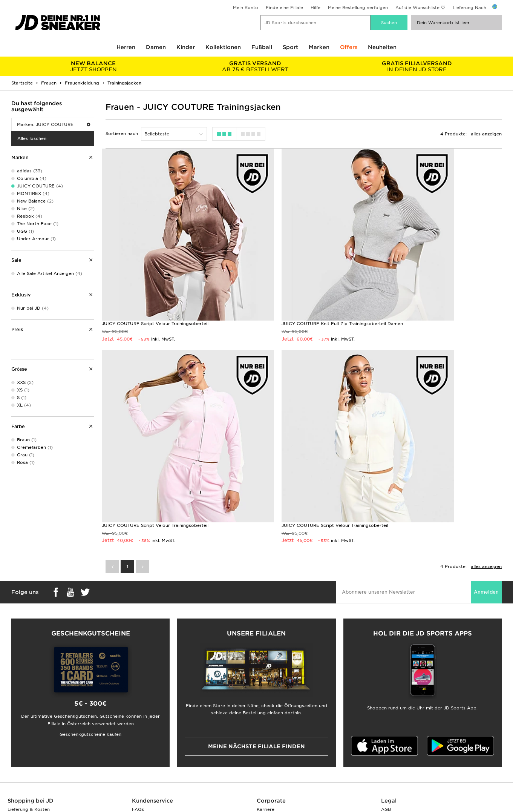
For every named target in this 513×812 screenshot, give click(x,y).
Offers (349, 47)
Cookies (390, 753)
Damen (156, 47)
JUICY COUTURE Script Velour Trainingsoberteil (155, 284)
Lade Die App (23, 777)
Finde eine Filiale (284, 8)
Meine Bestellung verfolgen (358, 8)
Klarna (15, 769)
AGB (386, 729)
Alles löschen (32, 138)
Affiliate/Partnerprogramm (286, 753)
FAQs (138, 729)
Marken (319, 47)
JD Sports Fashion (277, 745)
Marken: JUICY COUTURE (54, 124)
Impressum (393, 737)
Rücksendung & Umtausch (161, 737)
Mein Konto (246, 8)
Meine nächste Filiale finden (256, 666)
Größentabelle (23, 737)
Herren (126, 47)
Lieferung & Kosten (29, 729)
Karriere (266, 729)
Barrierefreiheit (398, 769)
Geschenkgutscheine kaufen (90, 654)
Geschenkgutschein (29, 761)
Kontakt (141, 753)
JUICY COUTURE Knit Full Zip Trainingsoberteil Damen (302, 284)
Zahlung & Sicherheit (30, 745)
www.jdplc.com (75, 806)
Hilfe (315, 8)
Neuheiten (382, 47)
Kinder (186, 47)
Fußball (262, 47)
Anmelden (486, 512)
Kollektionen (223, 47)
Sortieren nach (122, 134)
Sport (290, 47)
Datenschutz (395, 745)
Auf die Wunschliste (417, 8)
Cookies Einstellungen (406, 761)
